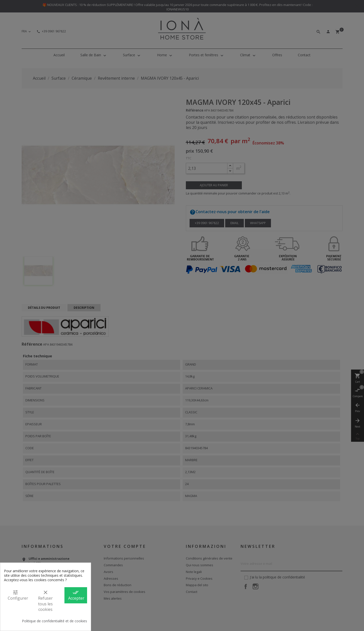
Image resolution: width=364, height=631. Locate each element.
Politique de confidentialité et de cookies (54, 621)
